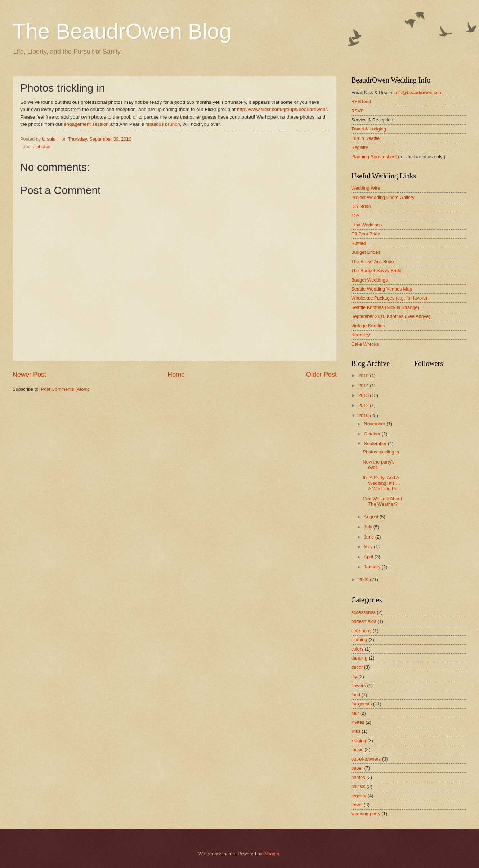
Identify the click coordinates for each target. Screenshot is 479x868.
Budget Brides (366, 252)
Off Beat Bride (366, 234)
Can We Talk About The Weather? (382, 501)
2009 (364, 579)
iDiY (355, 216)
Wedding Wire (366, 188)
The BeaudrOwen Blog (122, 31)
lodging (359, 741)
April (369, 557)
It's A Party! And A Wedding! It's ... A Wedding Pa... (382, 483)
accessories (363, 612)
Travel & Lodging (369, 129)
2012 (364, 405)
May (369, 547)
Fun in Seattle (365, 138)
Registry (360, 147)
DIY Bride (361, 206)
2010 (364, 415)
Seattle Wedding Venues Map (382, 289)
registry (359, 796)
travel (357, 805)
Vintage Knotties (368, 326)
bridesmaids (364, 621)
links (356, 731)
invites (358, 722)
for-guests (361, 704)
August (372, 517)
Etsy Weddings (367, 225)
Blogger (272, 854)
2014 (364, 386)
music (357, 750)
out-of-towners (366, 759)
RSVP (357, 111)
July (368, 527)
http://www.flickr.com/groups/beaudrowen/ (282, 109)
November (375, 424)
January (373, 567)
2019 (364, 375)
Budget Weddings (369, 280)
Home (176, 375)
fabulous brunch (162, 124)
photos (43, 147)
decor (357, 667)
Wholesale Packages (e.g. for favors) (389, 298)
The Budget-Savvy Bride (376, 271)
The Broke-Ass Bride (373, 262)
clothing (359, 640)
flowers (359, 685)
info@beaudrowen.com (419, 92)
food (356, 695)
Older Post (321, 375)
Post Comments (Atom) (65, 389)
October (373, 434)
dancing (359, 658)
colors (357, 649)
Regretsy (361, 335)
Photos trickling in (381, 452)
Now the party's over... (379, 465)
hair (355, 713)
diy (354, 676)
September (376, 444)
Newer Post (29, 375)
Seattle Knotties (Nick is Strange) (385, 307)
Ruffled (359, 243)
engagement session (85, 124)
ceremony (361, 631)
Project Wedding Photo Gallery (383, 197)
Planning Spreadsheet (374, 157)
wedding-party (366, 814)
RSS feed (361, 101)
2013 (364, 395)
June (370, 537)
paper (357, 768)
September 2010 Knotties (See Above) (391, 316)
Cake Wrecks (365, 344)
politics (358, 786)
